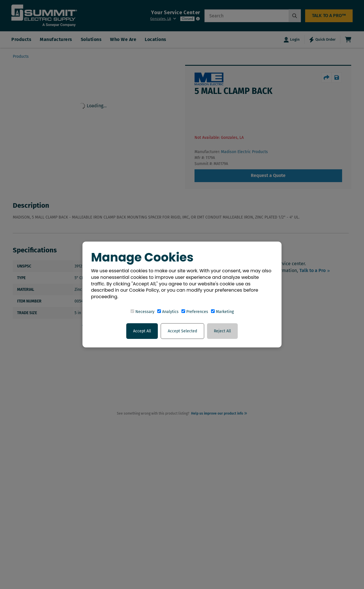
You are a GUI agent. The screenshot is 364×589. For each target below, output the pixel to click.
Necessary (142, 312)
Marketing (222, 312)
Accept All (142, 331)
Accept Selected (182, 331)
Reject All (222, 331)
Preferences (195, 312)
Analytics (168, 312)
